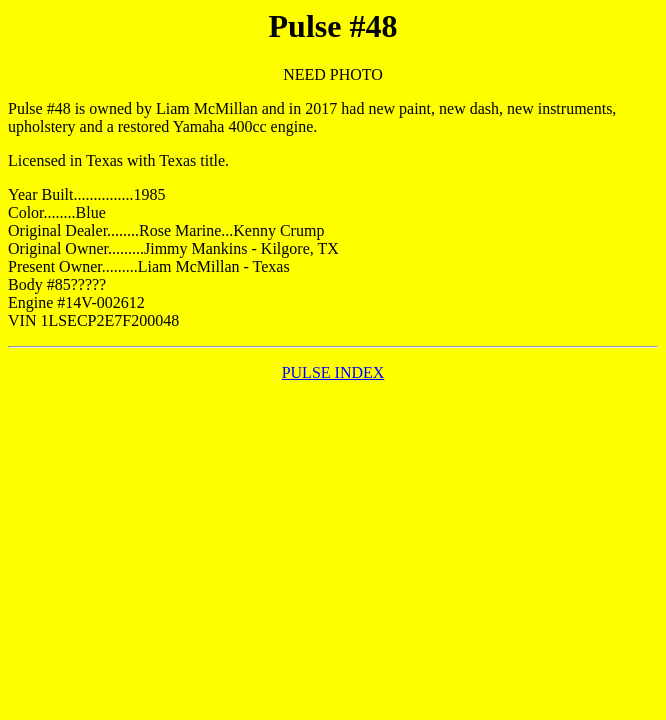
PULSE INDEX (333, 372)
